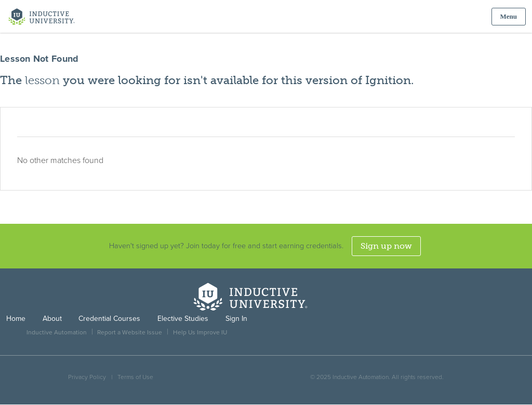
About (52, 319)
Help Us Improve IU (200, 332)
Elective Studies (183, 319)
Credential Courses (109, 319)
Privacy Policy (87, 377)
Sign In (236, 319)
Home (16, 319)
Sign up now (386, 246)
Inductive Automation (57, 332)
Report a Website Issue (130, 332)
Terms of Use (135, 377)
